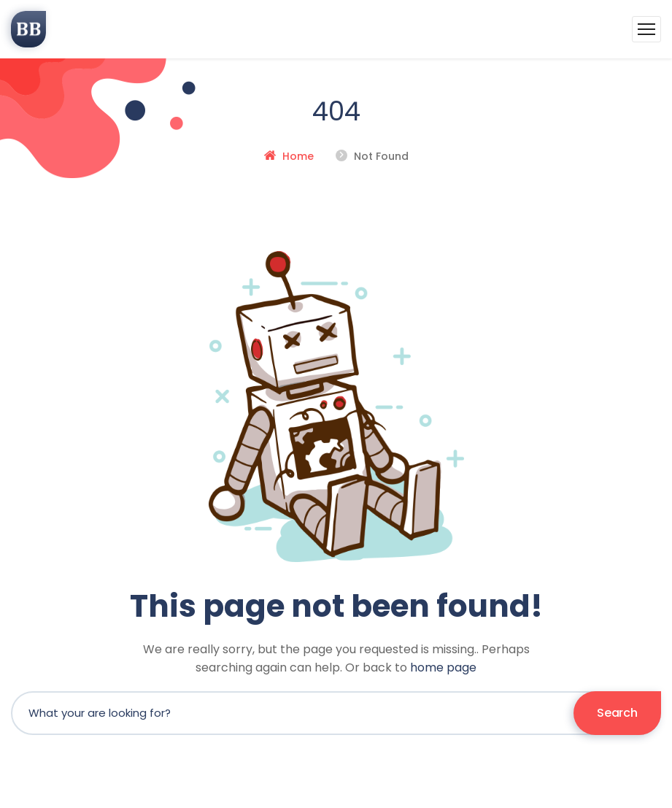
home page (443, 667)
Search (617, 713)
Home (298, 156)
